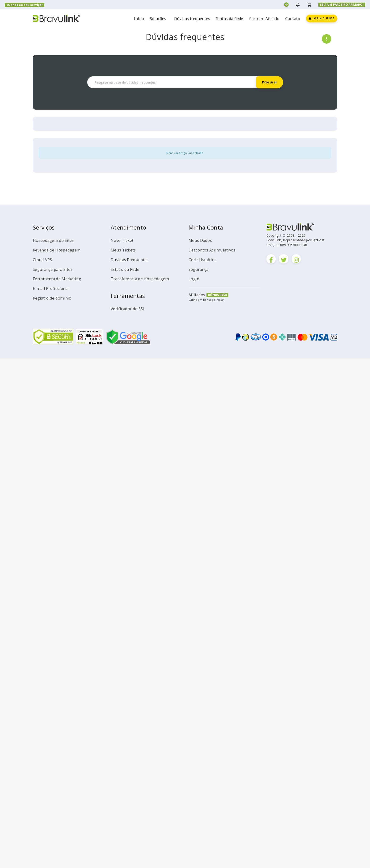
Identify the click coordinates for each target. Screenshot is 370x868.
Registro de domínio (54, 298)
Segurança (200, 269)
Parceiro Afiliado (264, 19)
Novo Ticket (123, 240)
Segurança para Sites (55, 269)
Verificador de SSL (130, 309)
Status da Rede (230, 19)
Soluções (159, 19)
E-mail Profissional (52, 288)
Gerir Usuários (204, 259)
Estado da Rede (127, 269)
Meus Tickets (125, 250)
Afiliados (198, 295)
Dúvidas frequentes (192, 19)
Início (139, 19)
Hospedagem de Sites (56, 240)
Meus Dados (201, 240)
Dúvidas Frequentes (131, 259)
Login (194, 279)
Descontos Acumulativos (214, 250)
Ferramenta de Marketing (60, 279)
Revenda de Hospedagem (59, 250)
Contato (293, 19)
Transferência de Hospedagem (143, 279)
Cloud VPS (43, 259)
